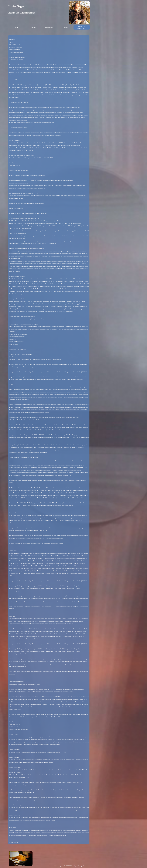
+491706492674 (67, 866)
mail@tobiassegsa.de (78, 866)
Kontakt (65, 27)
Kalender (33, 27)
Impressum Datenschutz (82, 27)
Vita (16, 27)
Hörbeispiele (49, 27)
